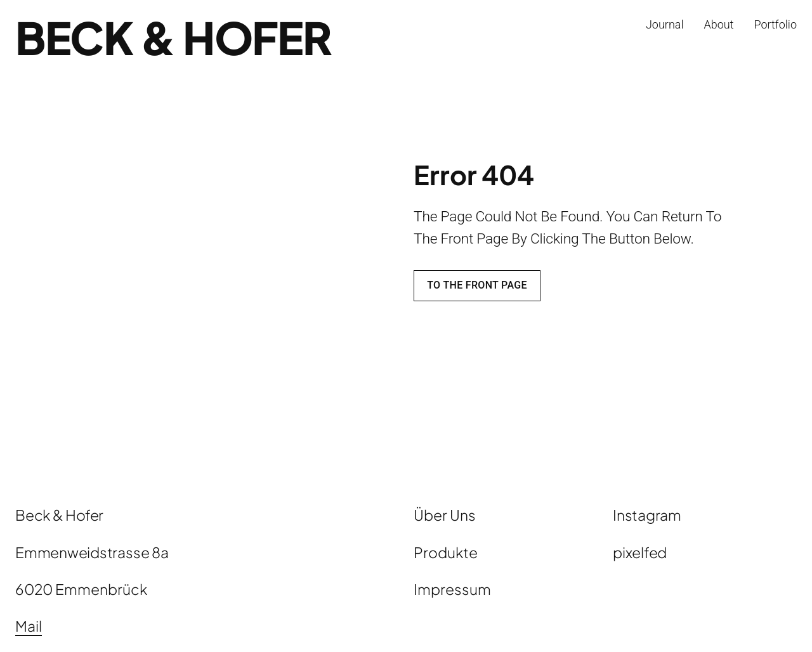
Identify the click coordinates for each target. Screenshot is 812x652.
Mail (29, 626)
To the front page (477, 285)
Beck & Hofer (173, 37)
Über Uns (445, 515)
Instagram (647, 515)
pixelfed (640, 552)
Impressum (452, 589)
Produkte (446, 552)
